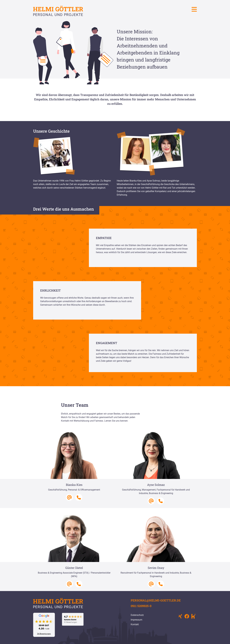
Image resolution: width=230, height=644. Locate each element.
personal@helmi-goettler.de (156, 600)
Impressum (136, 620)
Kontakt (135, 624)
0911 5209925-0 (141, 606)
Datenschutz (137, 615)
